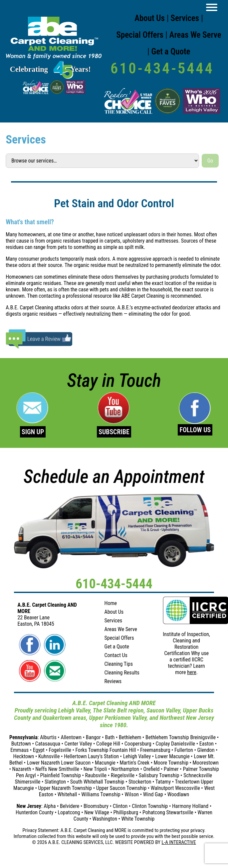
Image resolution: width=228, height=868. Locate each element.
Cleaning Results (122, 673)
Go (210, 161)
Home (111, 603)
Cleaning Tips (118, 664)
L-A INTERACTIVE (179, 842)
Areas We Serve (195, 35)
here (192, 672)
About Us (150, 18)
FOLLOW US (195, 430)
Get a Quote (171, 52)
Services (185, 18)
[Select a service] (102, 161)
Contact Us (116, 655)
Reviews (113, 681)
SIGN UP (33, 432)
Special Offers (140, 35)
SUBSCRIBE (114, 432)
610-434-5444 (162, 68)
